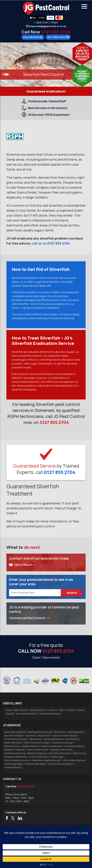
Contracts (70, 710)
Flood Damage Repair (35, 764)
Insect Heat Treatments (15, 732)
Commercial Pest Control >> (29, 618)
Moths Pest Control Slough (37, 743)
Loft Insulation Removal (74, 760)
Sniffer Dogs (57, 757)
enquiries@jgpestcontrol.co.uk (48, 26)
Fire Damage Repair (14, 764)
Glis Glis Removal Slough (16, 739)
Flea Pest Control (12, 746)
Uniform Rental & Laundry (17, 760)
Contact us (52, 710)
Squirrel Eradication (14, 736)
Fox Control (31, 736)
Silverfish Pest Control (38, 750)
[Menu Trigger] (84, 6)
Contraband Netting (74, 746)
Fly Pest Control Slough (62, 743)
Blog (61, 710)
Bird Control (60, 732)
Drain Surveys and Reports (60, 764)
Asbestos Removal (13, 767)
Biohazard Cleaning (37, 753)
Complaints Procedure (50, 714)
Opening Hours (37, 710)
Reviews (81, 710)
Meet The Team (21, 710)
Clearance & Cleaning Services (46, 760)
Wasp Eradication (76, 732)
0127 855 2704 (56, 32)
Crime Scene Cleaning (15, 753)
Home (9, 710)
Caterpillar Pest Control (61, 750)
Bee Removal (36, 739)
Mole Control (44, 736)
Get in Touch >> (25, 565)
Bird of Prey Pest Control (60, 753)
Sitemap (10, 714)
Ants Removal (72, 739)
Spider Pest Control (13, 743)
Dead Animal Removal (52, 746)
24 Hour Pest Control (39, 757)
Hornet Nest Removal (54, 739)
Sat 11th (82, 48)
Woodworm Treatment (15, 750)
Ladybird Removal (30, 746)
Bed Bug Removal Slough (40, 732)
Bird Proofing (79, 753)
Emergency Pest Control (16, 757)
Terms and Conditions (26, 714)
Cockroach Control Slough (65, 736)
